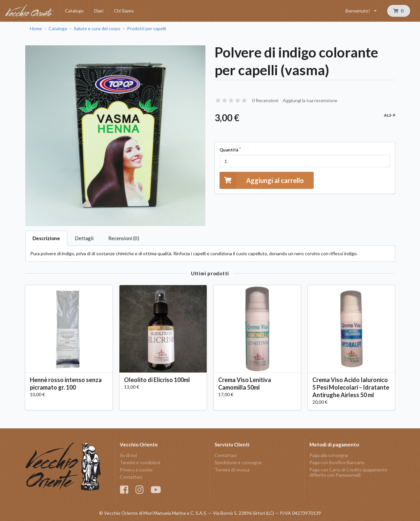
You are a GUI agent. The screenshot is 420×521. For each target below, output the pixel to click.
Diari (99, 11)
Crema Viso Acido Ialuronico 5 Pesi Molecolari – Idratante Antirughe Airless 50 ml (351, 387)
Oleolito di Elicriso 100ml (157, 380)
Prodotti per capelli (147, 29)
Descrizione (46, 238)
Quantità (229, 150)
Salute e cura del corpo (97, 29)
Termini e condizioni (140, 462)
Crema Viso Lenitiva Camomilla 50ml (245, 384)
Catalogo (74, 11)
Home (36, 29)
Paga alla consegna (329, 455)
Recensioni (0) (124, 238)
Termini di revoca (232, 470)
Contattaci (131, 477)
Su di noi (128, 455)
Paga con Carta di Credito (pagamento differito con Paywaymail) (348, 472)
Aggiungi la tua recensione (310, 100)
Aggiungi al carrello (262, 180)
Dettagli (84, 238)
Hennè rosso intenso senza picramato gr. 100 (66, 384)
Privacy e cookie (136, 470)
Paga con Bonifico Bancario (337, 462)
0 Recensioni (265, 100)
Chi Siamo (124, 11)
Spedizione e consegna (238, 462)
